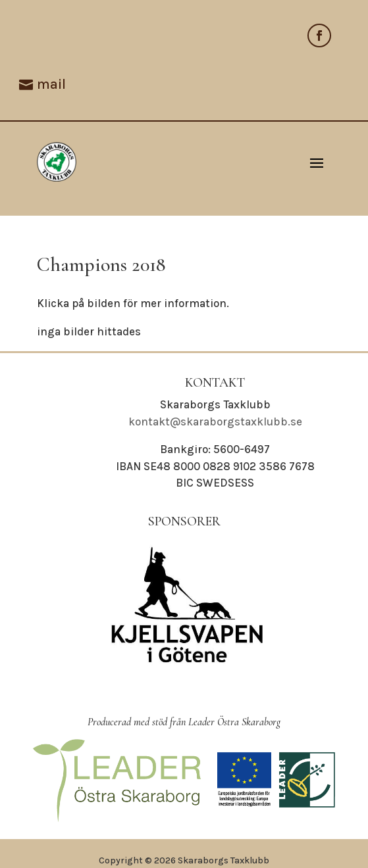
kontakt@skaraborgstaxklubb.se (215, 422)
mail (51, 84)
